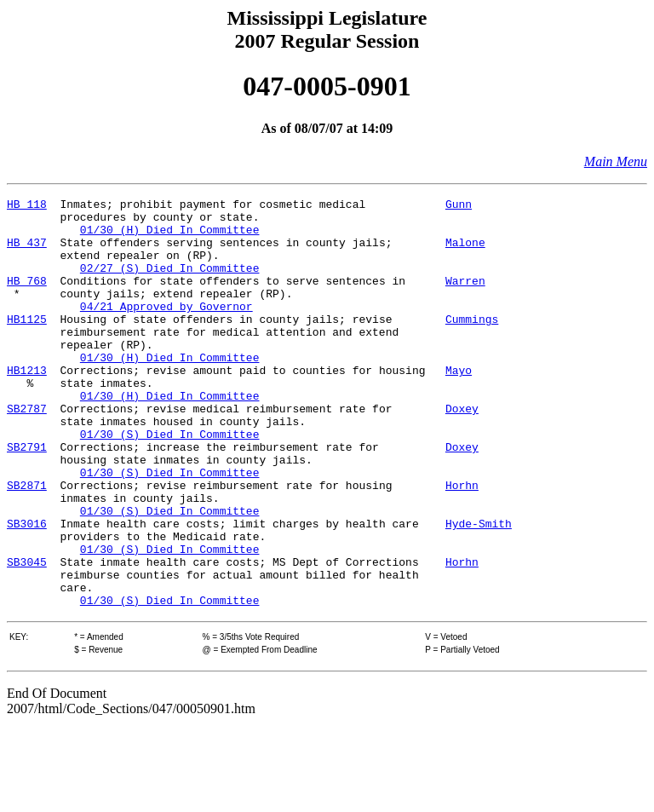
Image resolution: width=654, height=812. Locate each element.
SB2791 (27, 498)
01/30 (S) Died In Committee (170, 482)
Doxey (462, 452)
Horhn (462, 544)
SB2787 (27, 452)
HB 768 (27, 298)
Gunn (459, 206)
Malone (465, 252)
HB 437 (27, 252)
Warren (465, 298)
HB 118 (27, 206)
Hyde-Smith (479, 590)
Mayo (459, 406)
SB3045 (27, 636)
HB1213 (27, 406)
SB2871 (27, 544)
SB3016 (27, 590)
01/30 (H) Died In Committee (170, 237)
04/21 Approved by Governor (166, 329)
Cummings (472, 344)
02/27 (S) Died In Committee (170, 283)
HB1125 (27, 344)
